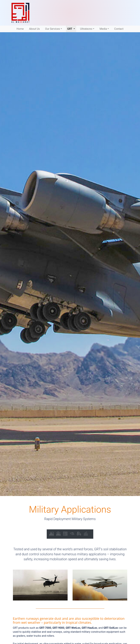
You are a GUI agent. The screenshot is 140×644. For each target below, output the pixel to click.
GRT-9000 (58, 628)
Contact (119, 29)
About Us (34, 29)
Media (103, 29)
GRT (72, 29)
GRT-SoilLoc (111, 628)
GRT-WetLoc (73, 628)
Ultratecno (86, 29)
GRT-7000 (45, 628)
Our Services (53, 29)
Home (21, 29)
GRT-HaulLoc (89, 628)
